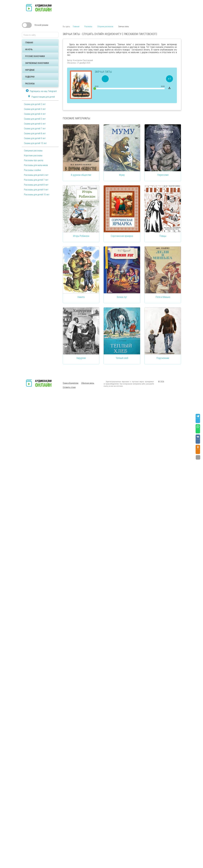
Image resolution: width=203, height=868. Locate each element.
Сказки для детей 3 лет (35, 109)
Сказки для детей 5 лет (35, 119)
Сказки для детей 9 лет (35, 138)
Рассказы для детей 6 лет (36, 175)
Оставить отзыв (69, 387)
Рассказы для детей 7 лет (36, 180)
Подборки (30, 77)
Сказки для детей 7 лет (35, 129)
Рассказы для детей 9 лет (36, 190)
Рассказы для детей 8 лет (36, 185)
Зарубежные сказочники (37, 63)
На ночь (29, 49)
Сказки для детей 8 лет (35, 133)
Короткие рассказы (33, 155)
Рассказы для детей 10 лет (37, 195)
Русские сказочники (35, 56)
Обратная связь (88, 383)
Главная (29, 43)
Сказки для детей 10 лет (35, 143)
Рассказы (30, 84)
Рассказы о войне (32, 170)
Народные (30, 70)
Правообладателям (71, 383)
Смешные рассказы (33, 151)
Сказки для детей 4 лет (35, 114)
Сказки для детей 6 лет (35, 124)
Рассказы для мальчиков (36, 165)
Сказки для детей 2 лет (35, 104)
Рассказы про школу (34, 160)
